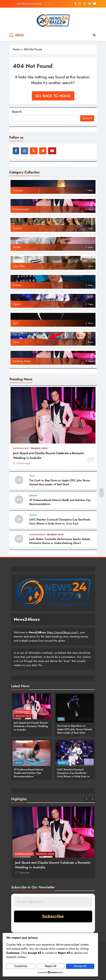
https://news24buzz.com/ (62, 632)
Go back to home (53, 96)
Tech (32, 476)
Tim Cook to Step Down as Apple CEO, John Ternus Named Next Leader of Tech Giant (60, 482)
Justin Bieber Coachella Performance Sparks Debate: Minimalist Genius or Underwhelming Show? (60, 541)
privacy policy (60, 927)
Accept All (80, 966)
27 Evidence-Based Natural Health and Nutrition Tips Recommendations (28, 773)
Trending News (39, 448)
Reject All (51, 966)
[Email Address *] (53, 902)
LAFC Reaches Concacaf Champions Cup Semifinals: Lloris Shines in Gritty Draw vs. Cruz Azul (60, 522)
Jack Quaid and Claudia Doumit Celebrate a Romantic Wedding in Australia (30, 4)
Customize (21, 966)
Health (33, 496)
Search (17, 112)
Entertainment (21, 448)
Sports (33, 515)
